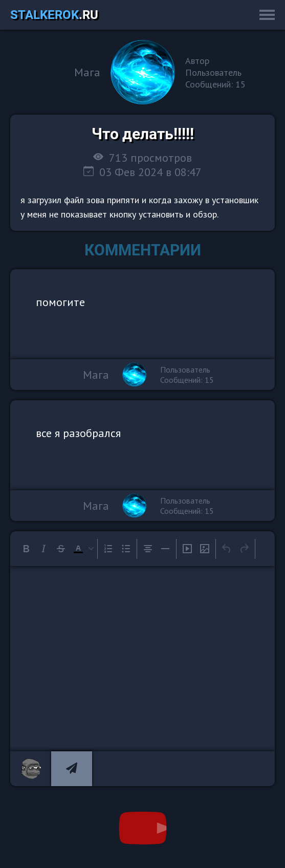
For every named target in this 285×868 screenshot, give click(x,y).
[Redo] (244, 549)
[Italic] (43, 549)
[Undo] (227, 549)
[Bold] (26, 549)
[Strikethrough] (61, 549)
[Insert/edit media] (187, 549)
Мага (87, 72)
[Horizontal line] (165, 549)
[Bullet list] (126, 549)
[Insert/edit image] (205, 549)
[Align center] (148, 549)
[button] (82, 549)
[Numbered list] (108, 549)
